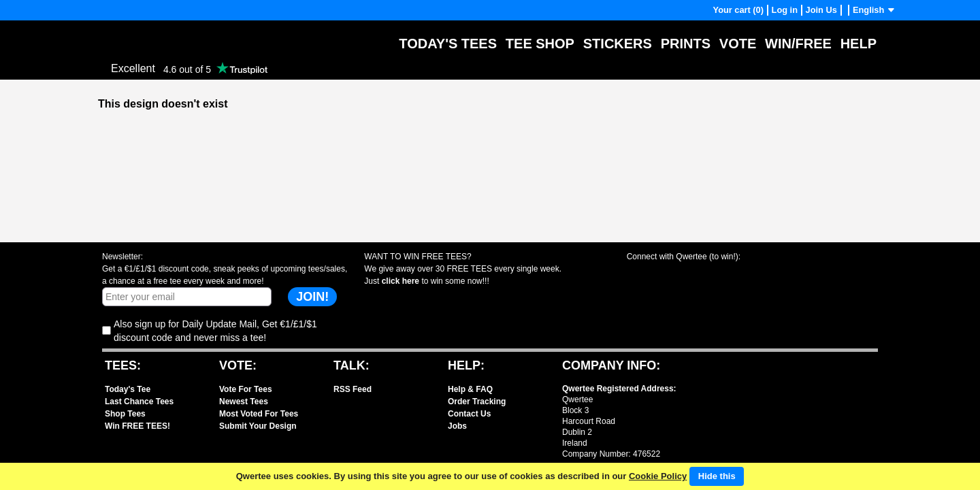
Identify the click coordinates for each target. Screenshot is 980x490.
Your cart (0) (738, 10)
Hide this (717, 476)
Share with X (697, 275)
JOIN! (312, 297)
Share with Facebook (648, 275)
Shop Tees (125, 414)
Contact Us (469, 414)
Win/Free (798, 44)
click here (401, 281)
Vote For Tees (246, 389)
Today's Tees (448, 44)
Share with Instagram (746, 275)
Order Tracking (477, 402)
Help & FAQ (470, 389)
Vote (738, 44)
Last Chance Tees (139, 402)
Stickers (618, 44)
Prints (686, 44)
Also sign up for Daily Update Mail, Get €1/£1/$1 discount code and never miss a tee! (215, 331)
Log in (785, 10)
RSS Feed (353, 389)
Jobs (457, 426)
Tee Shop (540, 44)
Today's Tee (128, 389)
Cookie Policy (658, 476)
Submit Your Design (258, 426)
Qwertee (119, 34)
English (874, 10)
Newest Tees (244, 402)
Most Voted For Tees (259, 414)
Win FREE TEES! (137, 426)
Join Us (821, 10)
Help (859, 44)
